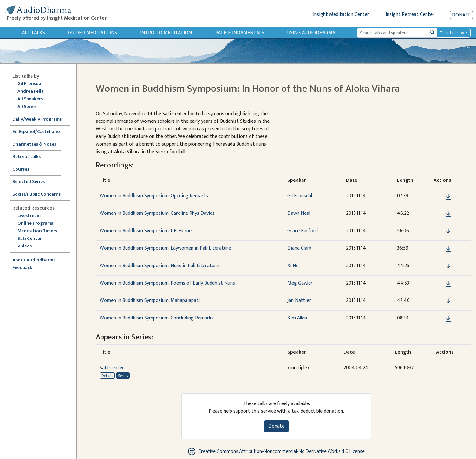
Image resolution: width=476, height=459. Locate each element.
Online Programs (35, 223)
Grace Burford (303, 231)
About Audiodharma (34, 260)
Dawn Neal (299, 213)
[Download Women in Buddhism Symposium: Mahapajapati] (448, 302)
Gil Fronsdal (30, 84)
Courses (21, 170)
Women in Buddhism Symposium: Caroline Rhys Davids (157, 213)
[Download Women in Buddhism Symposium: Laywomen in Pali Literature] (448, 249)
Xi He (293, 266)
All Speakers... (32, 99)
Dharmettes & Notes (34, 144)
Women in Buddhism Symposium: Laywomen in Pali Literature (165, 248)
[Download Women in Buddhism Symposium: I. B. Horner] (448, 232)
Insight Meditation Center (341, 14)
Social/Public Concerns (36, 195)
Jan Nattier (299, 301)
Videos (28, 246)
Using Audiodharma (311, 33)
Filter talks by (452, 33)
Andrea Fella (31, 92)
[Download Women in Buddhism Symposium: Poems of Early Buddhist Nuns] (448, 284)
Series (123, 376)
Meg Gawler (300, 283)
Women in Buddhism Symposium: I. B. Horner (147, 231)
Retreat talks (26, 157)
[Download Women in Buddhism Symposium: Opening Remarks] (448, 197)
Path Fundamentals (240, 33)
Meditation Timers (37, 231)
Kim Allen (297, 318)
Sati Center (30, 239)
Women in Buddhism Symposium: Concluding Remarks (156, 318)
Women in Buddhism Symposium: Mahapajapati (150, 301)
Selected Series (32, 182)
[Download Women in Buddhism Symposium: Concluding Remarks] (448, 319)
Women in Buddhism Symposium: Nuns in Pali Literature (159, 266)
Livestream (29, 216)
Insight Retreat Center (410, 14)
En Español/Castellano (36, 132)
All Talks (33, 33)
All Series (27, 107)
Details (107, 376)
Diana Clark (299, 248)
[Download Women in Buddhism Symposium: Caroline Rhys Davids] (448, 214)
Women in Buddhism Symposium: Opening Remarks (154, 196)
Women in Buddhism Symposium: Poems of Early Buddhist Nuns (167, 283)
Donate (461, 15)
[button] (439, 197)
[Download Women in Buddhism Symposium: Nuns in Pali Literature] (448, 267)
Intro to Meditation (166, 33)
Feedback (22, 268)
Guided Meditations (93, 33)
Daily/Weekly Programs (40, 119)
